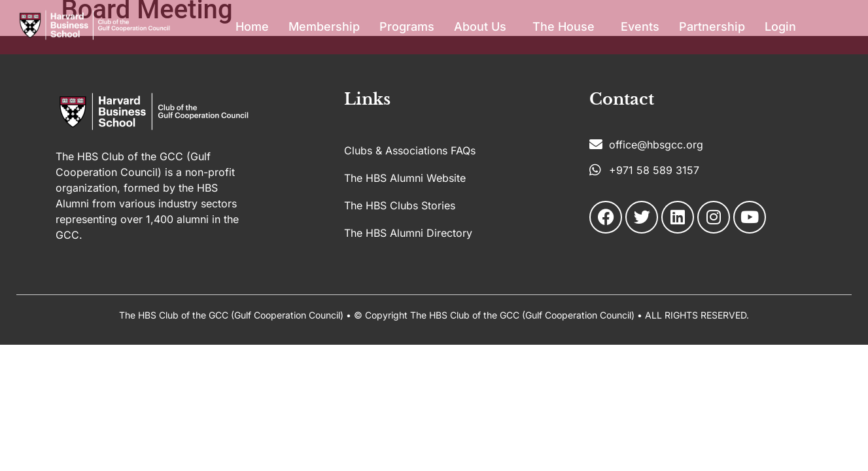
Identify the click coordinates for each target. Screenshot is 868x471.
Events (640, 26)
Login (780, 26)
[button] (483, 27)
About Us (480, 26)
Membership (324, 26)
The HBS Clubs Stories (400, 205)
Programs (407, 26)
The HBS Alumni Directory (408, 233)
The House (564, 26)
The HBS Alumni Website (405, 178)
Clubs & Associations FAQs (410, 150)
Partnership (712, 26)
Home (252, 26)
